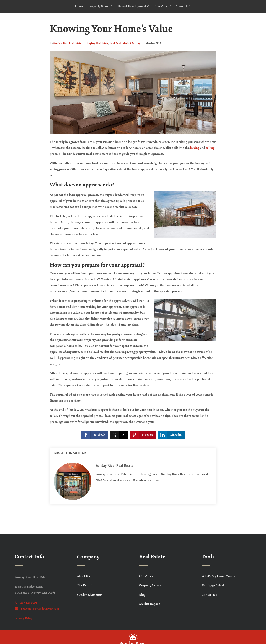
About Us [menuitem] (183, 6)
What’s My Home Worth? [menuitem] (219, 576)
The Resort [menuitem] (84, 586)
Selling (136, 43)
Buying (91, 43)
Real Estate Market (120, 43)
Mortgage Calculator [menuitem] (216, 586)
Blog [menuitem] (142, 595)
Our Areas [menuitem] (146, 576)
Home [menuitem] (79, 6)
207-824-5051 (26, 603)
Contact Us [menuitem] (209, 595)
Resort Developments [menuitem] (134, 6)
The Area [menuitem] (163, 6)
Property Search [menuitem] (101, 6)
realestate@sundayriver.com (37, 609)
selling (210, 148)
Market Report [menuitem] (149, 604)
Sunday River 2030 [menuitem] (89, 595)
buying (195, 148)
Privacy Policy (24, 618)
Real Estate (102, 43)
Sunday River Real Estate (67, 43)
